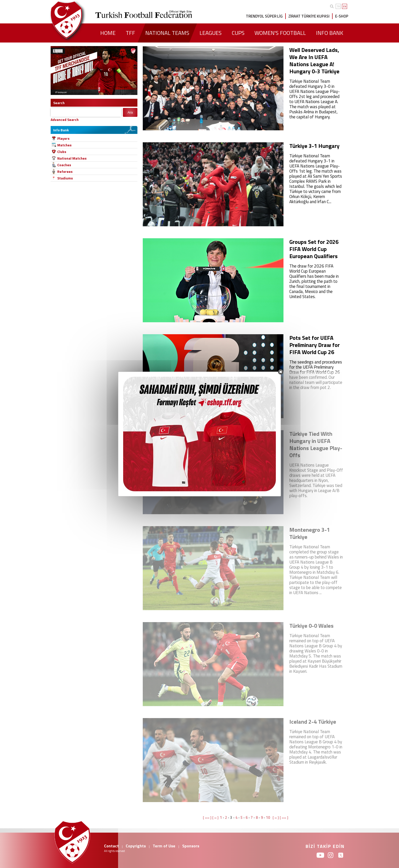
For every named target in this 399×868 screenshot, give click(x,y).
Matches (64, 145)
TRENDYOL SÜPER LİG (264, 16)
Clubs (62, 152)
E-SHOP (342, 16)
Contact (111, 846)
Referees (65, 171)
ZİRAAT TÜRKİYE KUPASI (309, 16)
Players (63, 138)
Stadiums (65, 178)
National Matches (72, 158)
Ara (130, 112)
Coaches (64, 165)
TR (338, 6)
